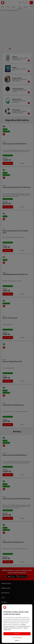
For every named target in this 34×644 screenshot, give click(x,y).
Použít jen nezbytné (17, 637)
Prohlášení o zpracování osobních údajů (12, 628)
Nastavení (17, 640)
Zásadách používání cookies (24, 626)
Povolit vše (17, 634)
